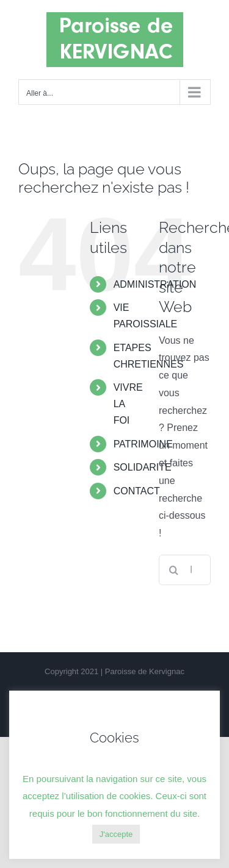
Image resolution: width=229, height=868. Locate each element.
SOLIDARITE (143, 467)
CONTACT (137, 491)
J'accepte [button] (116, 834)
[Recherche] (174, 570)
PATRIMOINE (143, 444)
